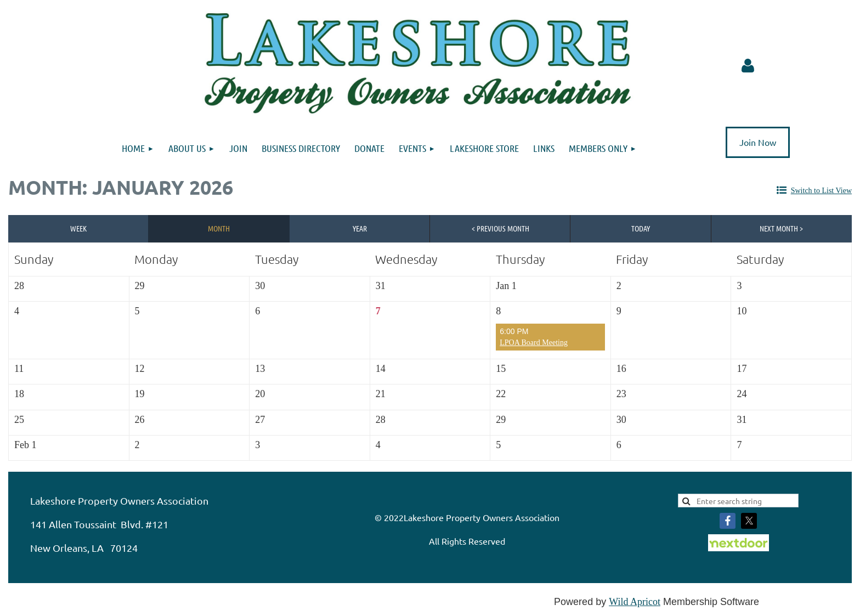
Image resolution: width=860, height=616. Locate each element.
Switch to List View (821, 191)
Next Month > (781, 228)
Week (78, 228)
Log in (748, 66)
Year (360, 228)
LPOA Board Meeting (534, 343)
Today (641, 228)
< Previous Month (500, 228)
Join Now (758, 142)
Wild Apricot (635, 602)
